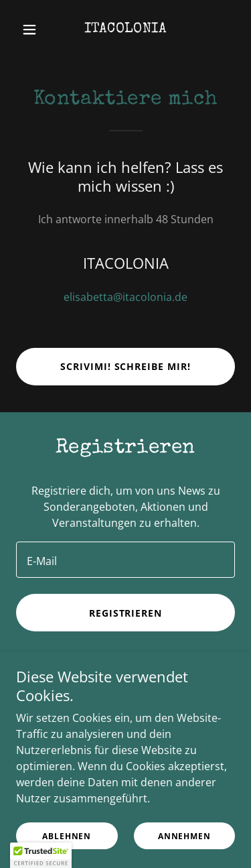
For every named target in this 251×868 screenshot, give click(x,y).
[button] (32, 29)
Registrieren (126, 613)
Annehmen (184, 836)
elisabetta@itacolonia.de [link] (125, 297)
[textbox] (125, 560)
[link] (125, 28)
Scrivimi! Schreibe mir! (126, 366)
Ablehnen (67, 836)
